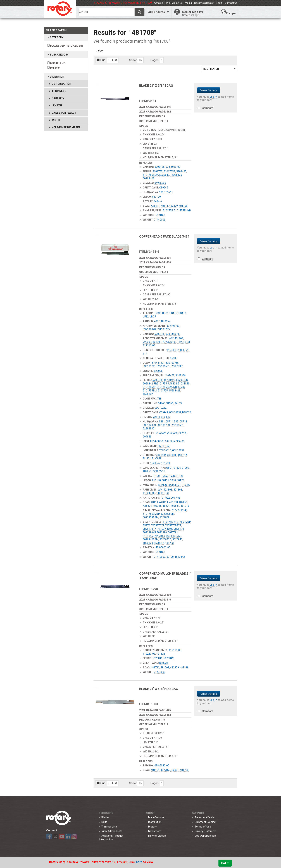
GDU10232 (160, 408)
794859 (147, 437)
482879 (173, 206)
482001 (175, 770)
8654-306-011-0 (159, 441)
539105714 (180, 422)
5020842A (165, 539)
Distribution (155, 822)
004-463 (176, 498)
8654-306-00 (177, 441)
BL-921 (147, 458)
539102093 (149, 425)
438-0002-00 (163, 547)
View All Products (112, 831)
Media (188, 3)
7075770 (179, 529)
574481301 (158, 363)
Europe (228, 12)
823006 (158, 371)
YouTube (62, 836)
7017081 (173, 532)
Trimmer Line (109, 827)
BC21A (186, 485)
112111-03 (149, 345)
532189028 (149, 329)
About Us (177, 3)
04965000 (160, 183)
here (140, 862)
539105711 (149, 366)
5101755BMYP (182, 211)
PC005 (181, 350)
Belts (104, 822)
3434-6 (158, 201)
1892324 (148, 543)
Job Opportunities (205, 836)
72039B (147, 342)
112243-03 (184, 342)
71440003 (160, 220)
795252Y (161, 433)
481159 (155, 770)
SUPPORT (198, 813)
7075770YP (158, 525)
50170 (180, 480)
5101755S (169, 171)
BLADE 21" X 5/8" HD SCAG (159, 689)
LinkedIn (68, 836)
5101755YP (149, 387)
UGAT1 (182, 313)
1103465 (170, 376)
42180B (157, 342)
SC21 (161, 485)
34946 (162, 403)
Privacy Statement (206, 831)
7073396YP (149, 532)
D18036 (187, 412)
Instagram (74, 836)
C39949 (164, 188)
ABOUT (150, 813)
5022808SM (167, 514)
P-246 (172, 476)
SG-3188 (172, 455)
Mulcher (55, 68)
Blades (105, 817)
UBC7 (153, 317)
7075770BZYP (173, 525)
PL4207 (172, 350)
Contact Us (231, 3)
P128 (157, 476)
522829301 (177, 366)
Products (106, 813)
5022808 (165, 517)
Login (219, 3)
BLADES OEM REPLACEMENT (67, 46)
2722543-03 (169, 342)
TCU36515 (165, 450)
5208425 (159, 167)
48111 (165, 206)
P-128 (180, 476)
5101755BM (150, 391)
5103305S (184, 384)
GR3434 (170, 485)
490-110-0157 (162, 321)
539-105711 (166, 192)
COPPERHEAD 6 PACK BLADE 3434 (164, 236)
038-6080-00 (173, 167)
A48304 (172, 384)
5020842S (149, 178)
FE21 (178, 485)
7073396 (162, 532)
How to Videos (157, 836)
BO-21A (183, 455)
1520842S (175, 391)
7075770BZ (149, 529)
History (152, 827)
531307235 (163, 329)
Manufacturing (157, 817)
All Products (157, 12)
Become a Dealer (204, 3)
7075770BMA (165, 529)
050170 (156, 197)
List (113, 60)
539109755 (172, 363)
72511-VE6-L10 (162, 417)
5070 (173, 480)
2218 (162, 471)
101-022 (165, 498)
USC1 (165, 313)
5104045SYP (179, 510)
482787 (165, 770)
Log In (213, 97)
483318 (157, 506)
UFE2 (146, 317)
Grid (101, 60)
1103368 (181, 376)
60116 (165, 480)
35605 (174, 358)
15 (140, 60)
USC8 (158, 313)
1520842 (148, 394)
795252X (172, 433)
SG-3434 (161, 455)
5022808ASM (151, 517)
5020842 (164, 175)
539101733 (173, 326)
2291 (155, 471)
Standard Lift (58, 63)
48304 (166, 506)
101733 (166, 463)
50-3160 (160, 215)
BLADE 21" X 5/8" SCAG (156, 86)
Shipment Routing (205, 822)
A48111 (155, 206)
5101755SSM (151, 175)
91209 (185, 468)
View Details (209, 90)
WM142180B (176, 338)
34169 (178, 403)
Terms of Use (203, 827)
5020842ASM (151, 539)
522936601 (163, 366)
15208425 (176, 175)
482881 (175, 506)
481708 (183, 206)
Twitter (55, 836)
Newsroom (155, 831)
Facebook (49, 836)
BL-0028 (157, 458)
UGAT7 (173, 313)
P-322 (164, 476)
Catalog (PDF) (162, 3)
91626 (177, 468)
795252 (182, 433)
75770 (146, 525)
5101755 (158, 171)
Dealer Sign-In (193, 13)
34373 (170, 403)
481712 (185, 506)
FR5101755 (160, 384)
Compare (208, 108)
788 (159, 399)
